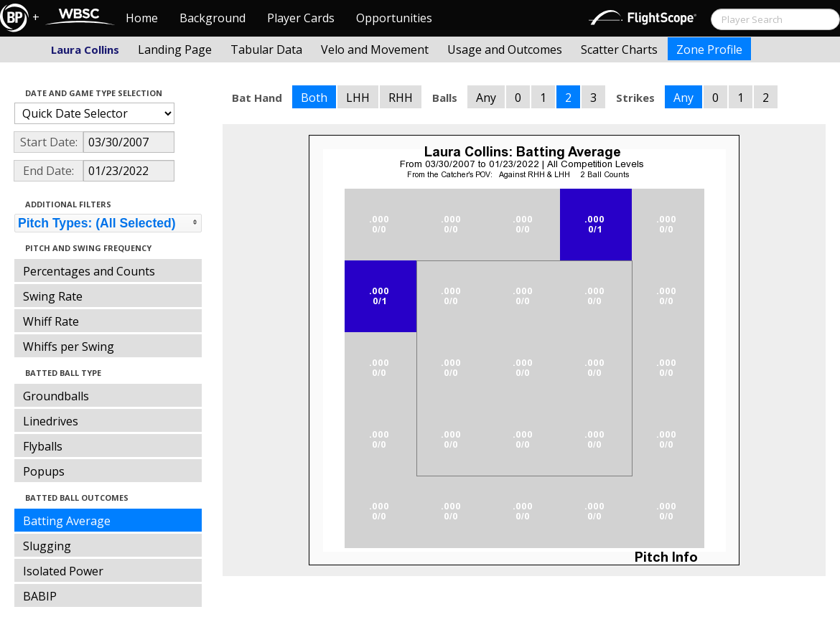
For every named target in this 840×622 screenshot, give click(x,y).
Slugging (47, 546)
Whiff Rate (51, 321)
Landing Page (175, 50)
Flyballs (43, 446)
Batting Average (67, 521)
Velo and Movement (375, 50)
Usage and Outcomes (505, 50)
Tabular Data (266, 50)
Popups (44, 471)
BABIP (40, 596)
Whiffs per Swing (69, 347)
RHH (401, 98)
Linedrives (51, 421)
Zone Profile (709, 50)
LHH (358, 98)
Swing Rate (53, 296)
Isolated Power (63, 571)
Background (213, 18)
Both (314, 98)
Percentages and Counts (89, 271)
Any (486, 98)
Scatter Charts (619, 50)
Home (142, 18)
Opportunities (394, 18)
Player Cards (301, 18)
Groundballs (56, 396)
